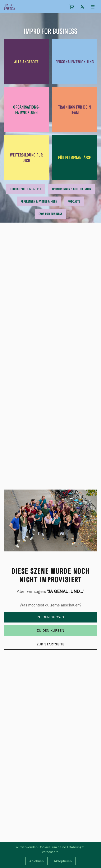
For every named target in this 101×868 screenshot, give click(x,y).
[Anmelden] (82, 7)
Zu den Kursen (50, 630)
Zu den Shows (51, 617)
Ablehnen (36, 861)
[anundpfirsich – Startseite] (16, 7)
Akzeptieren (63, 861)
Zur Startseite (50, 644)
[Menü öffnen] (93, 7)
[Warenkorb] (72, 7)
